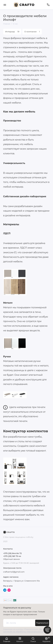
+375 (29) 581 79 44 (12, 556)
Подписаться (42, 623)
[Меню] (5, 5)
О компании (32, 32)
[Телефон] (48, 5)
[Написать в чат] (47, 630)
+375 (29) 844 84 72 (13, 553)
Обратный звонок (12, 559)
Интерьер (12, 32)
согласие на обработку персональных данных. (26, 631)
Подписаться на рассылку (17, 608)
